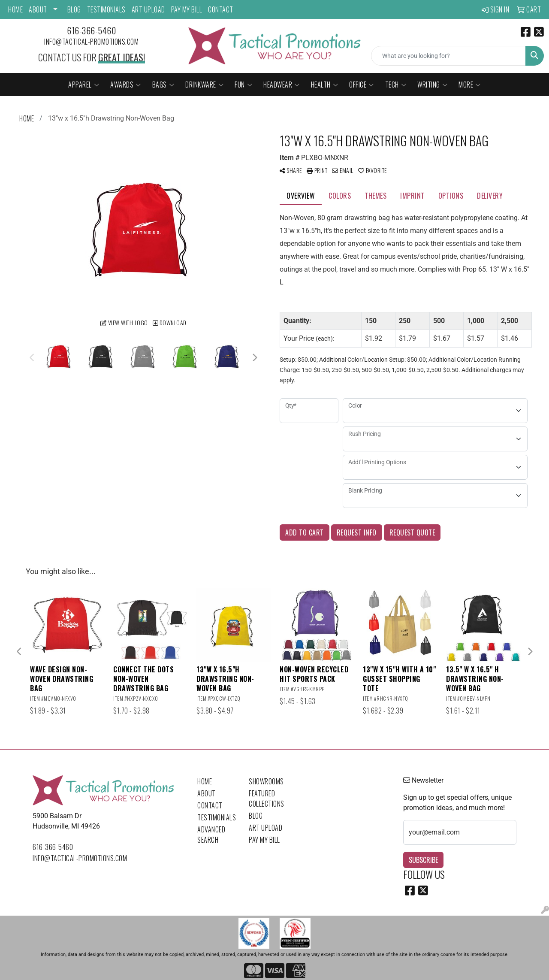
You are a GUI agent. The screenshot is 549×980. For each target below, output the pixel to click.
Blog (74, 9)
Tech (396, 85)
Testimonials (106, 9)
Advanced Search (211, 835)
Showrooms (266, 781)
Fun (243, 85)
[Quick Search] (448, 56)
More (470, 85)
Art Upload (148, 9)
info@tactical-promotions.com (91, 42)
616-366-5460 (91, 30)
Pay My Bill (187, 9)
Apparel (84, 85)
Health (325, 85)
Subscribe (423, 860)
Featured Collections (267, 799)
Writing (432, 85)
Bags (163, 85)
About (38, 9)
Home (15, 9)
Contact (221, 9)
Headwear (282, 85)
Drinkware (204, 85)
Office (362, 85)
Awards (126, 85)
